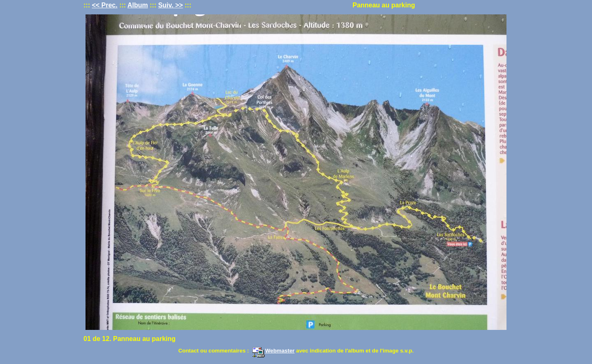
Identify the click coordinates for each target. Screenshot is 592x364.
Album (138, 5)
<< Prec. (104, 5)
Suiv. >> (171, 5)
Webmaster (273, 351)
